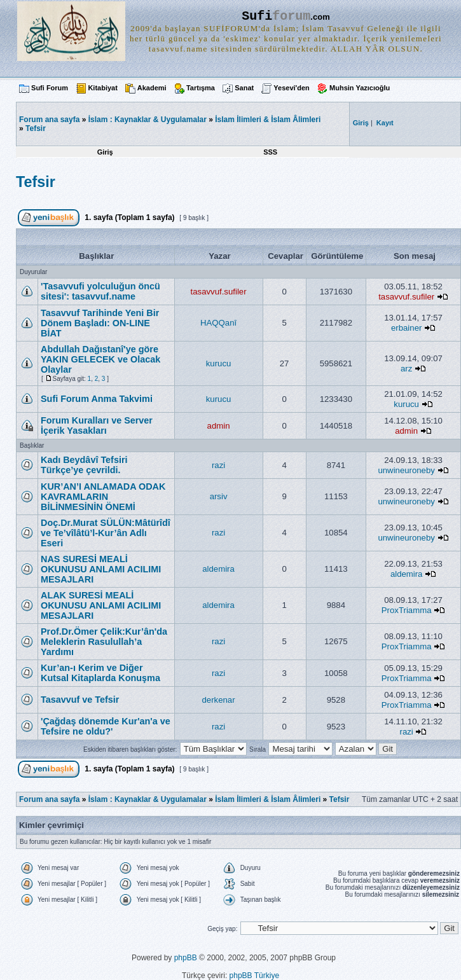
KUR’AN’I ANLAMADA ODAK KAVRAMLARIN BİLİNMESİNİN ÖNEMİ (103, 497)
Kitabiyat (102, 88)
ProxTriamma (407, 610)
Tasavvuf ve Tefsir (80, 700)
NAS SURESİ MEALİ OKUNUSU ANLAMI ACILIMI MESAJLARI (101, 569)
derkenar (219, 700)
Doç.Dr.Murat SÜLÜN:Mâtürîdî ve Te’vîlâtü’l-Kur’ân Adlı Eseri (106, 533)
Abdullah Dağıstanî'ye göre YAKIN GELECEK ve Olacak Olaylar (100, 359)
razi (218, 465)
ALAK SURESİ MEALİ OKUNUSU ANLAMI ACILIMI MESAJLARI (101, 605)
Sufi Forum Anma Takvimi (97, 399)
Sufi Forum (50, 88)
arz (406, 369)
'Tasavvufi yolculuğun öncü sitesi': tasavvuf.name (100, 291)
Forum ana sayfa (49, 799)
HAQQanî (218, 323)
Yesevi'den (291, 88)
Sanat (244, 88)
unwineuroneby (406, 470)
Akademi (152, 88)
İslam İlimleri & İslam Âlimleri (268, 120)
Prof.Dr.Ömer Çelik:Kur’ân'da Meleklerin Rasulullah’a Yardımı (104, 642)
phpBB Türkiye (255, 976)
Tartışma (201, 88)
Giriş (105, 152)
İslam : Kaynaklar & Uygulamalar (148, 120)
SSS (270, 152)
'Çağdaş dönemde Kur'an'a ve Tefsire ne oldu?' (106, 726)
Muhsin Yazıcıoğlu (360, 88)
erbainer (406, 328)
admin (219, 426)
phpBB (186, 958)
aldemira (218, 569)
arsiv (219, 496)
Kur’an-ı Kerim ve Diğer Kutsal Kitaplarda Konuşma (100, 673)
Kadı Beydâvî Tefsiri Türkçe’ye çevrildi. (84, 465)
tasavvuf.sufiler (219, 292)
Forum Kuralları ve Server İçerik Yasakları (97, 425)
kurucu (219, 363)
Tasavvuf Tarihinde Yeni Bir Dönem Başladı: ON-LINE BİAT (100, 323)
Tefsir (36, 128)
